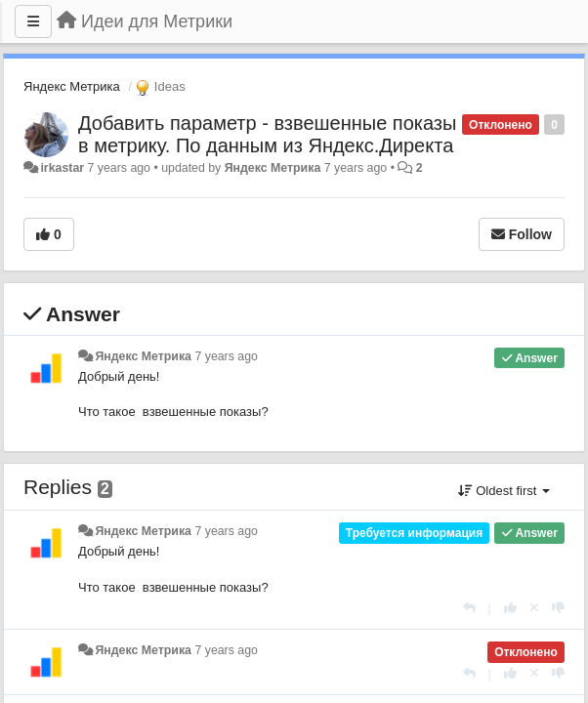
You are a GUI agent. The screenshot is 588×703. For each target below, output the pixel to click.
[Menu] (33, 21)
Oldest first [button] (504, 491)
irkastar (62, 168)
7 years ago (226, 356)
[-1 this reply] (558, 608)
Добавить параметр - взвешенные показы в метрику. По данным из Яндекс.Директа (267, 134)
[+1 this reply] (510, 608)
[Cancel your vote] (534, 608)
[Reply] (469, 608)
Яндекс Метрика (72, 86)
